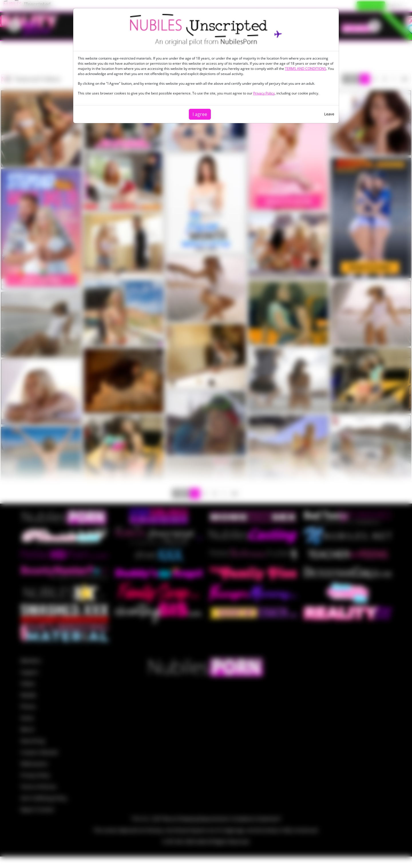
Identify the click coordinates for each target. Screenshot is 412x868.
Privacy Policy (264, 93)
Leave (329, 114)
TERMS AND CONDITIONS (306, 69)
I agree (200, 114)
